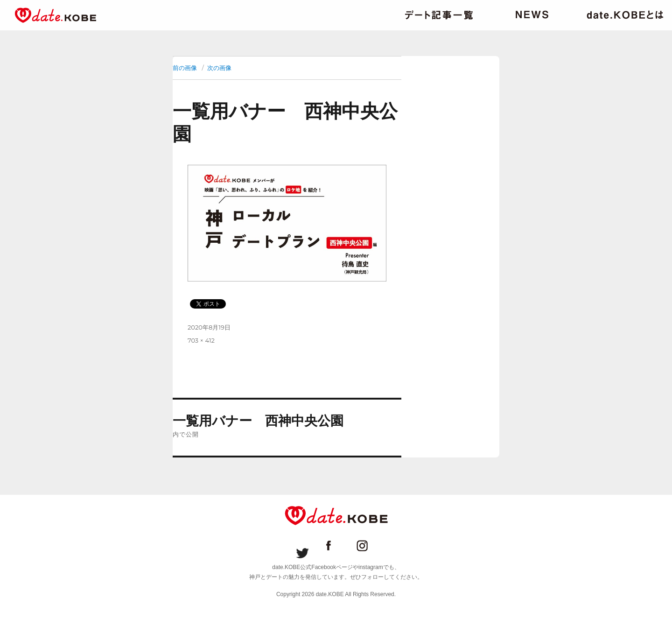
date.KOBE (56, 15)
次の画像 (219, 68)
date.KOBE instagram (370, 546)
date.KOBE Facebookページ (336, 546)
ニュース (532, 15)
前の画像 (185, 68)
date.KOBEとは (625, 15)
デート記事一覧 (439, 15)
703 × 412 (201, 340)
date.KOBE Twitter (302, 546)
